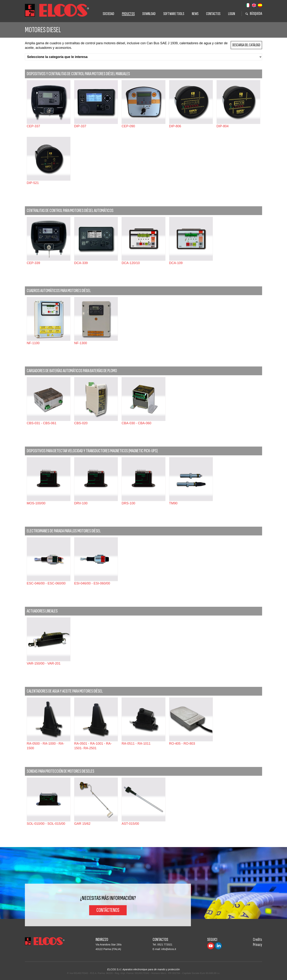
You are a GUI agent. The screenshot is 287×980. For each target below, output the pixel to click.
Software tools (174, 14)
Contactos (213, 14)
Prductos (128, 14)
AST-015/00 (130, 824)
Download (149, 14)
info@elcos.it (169, 949)
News (195, 14)
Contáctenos (108, 910)
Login (232, 14)
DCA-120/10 (131, 263)
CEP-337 (33, 126)
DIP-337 (80, 126)
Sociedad (108, 14)
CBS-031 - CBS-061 (42, 423)
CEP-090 (128, 126)
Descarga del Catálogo (246, 45)
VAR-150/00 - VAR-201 (44, 663)
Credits (257, 939)
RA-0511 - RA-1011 (136, 744)
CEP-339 (33, 263)
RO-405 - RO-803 (182, 744)
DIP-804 (223, 126)
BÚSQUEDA (254, 14)
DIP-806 (175, 126)
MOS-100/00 (36, 503)
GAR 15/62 (82, 824)
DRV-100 (81, 503)
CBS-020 (81, 423)
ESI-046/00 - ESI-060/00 (92, 583)
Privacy (258, 945)
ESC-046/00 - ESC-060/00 (46, 583)
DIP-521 (33, 183)
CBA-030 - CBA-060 (136, 423)
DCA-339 (81, 263)
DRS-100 (128, 503)
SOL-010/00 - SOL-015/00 (46, 824)
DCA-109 (176, 263)
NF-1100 (33, 343)
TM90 (173, 503)
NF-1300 (81, 343)
